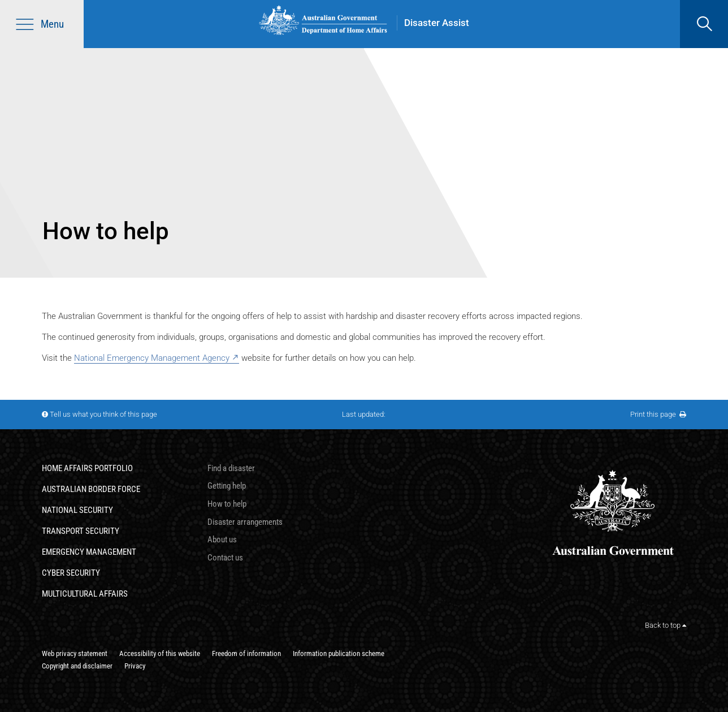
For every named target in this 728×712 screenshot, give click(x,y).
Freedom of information (246, 653)
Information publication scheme (339, 653)
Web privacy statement (75, 653)
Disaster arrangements (245, 522)
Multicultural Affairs (85, 594)
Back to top (666, 625)
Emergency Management (89, 552)
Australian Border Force (91, 489)
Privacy (135, 666)
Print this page (658, 414)
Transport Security (81, 531)
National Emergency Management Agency (152, 358)
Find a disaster (231, 468)
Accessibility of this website (160, 653)
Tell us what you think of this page (103, 414)
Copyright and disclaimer (77, 666)
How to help (227, 504)
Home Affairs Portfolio (87, 468)
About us (222, 540)
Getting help (227, 486)
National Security (77, 510)
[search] (704, 24)
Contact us (225, 558)
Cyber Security (71, 573)
